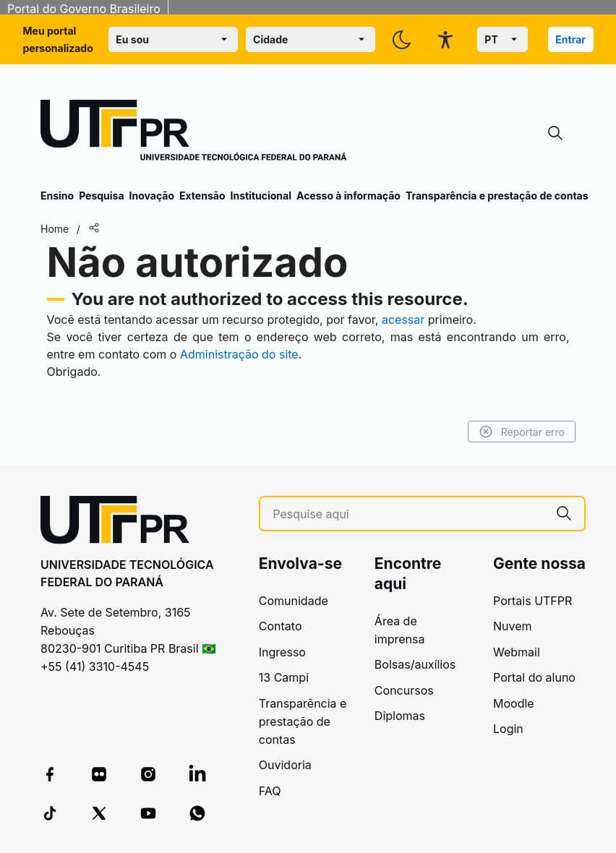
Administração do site (239, 354)
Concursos (404, 690)
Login (508, 729)
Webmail (517, 652)
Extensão (202, 196)
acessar (403, 320)
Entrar (570, 39)
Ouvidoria (285, 765)
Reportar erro (522, 432)
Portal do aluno (534, 677)
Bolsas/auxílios (415, 664)
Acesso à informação (348, 196)
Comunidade (294, 601)
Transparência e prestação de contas (497, 196)
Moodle (514, 703)
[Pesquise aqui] (408, 514)
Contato (281, 626)
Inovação (152, 196)
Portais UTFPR (532, 601)
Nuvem (513, 626)
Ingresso (282, 652)
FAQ (270, 791)
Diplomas (400, 716)
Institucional (261, 196)
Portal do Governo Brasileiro (84, 9)
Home (55, 229)
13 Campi (284, 677)
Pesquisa (101, 196)
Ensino (57, 196)
